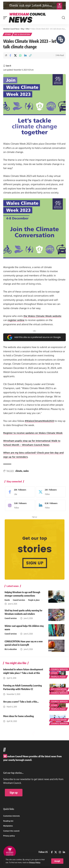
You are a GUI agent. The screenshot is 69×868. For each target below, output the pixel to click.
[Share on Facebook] (10, 55)
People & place (34, 600)
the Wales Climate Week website (42, 316)
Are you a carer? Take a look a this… (21, 702)
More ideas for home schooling (19, 716)
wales (26, 471)
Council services (19, 600)
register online (16, 320)
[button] (57, 861)
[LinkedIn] (50, 505)
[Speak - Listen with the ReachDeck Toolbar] (61, 39)
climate (19, 471)
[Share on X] (15, 55)
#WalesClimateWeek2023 (40, 421)
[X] (50, 492)
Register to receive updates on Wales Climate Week (33, 433)
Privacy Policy (35, 862)
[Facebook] (19, 492)
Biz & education (22, 34)
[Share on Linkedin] (25, 55)
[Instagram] (19, 505)
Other (8, 34)
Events (7, 600)
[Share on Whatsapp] (20, 55)
